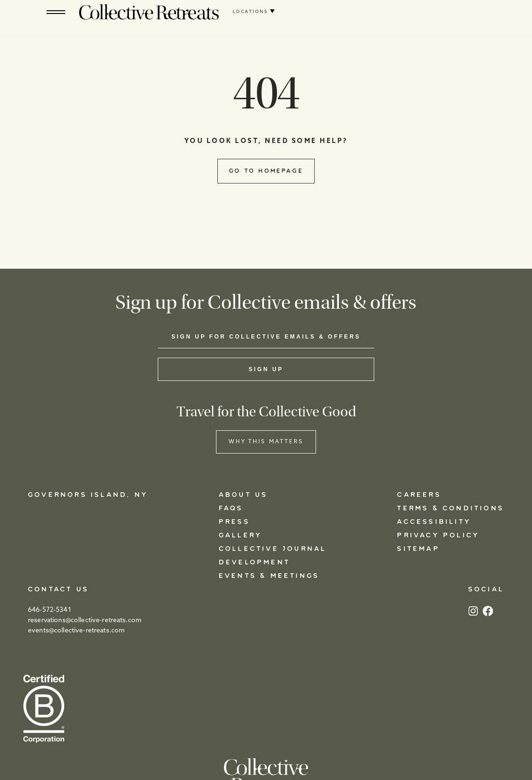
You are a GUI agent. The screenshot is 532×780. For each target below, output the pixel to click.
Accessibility (434, 522)
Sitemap (418, 549)
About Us (243, 495)
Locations (250, 12)
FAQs (231, 509)
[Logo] (149, 12)
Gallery (240, 536)
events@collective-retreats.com (76, 631)
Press (234, 522)
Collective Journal (273, 549)
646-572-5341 (50, 610)
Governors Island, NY (88, 495)
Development (254, 563)
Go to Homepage (266, 171)
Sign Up (266, 369)
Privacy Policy (438, 536)
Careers (419, 495)
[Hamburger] (56, 12)
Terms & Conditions (451, 509)
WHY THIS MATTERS (266, 442)
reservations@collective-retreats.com (85, 621)
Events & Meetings (269, 576)
